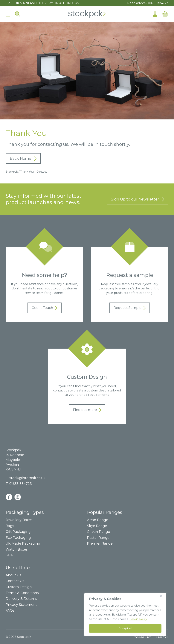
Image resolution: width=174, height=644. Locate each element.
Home (87, 14)
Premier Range (100, 544)
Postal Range (98, 538)
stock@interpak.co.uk (27, 478)
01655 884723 (158, 3)
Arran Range (98, 520)
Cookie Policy (138, 619)
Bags (10, 526)
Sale (9, 555)
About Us (13, 575)
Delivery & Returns (21, 599)
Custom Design (19, 587)
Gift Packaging (18, 532)
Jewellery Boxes (19, 520)
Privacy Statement (21, 605)
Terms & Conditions (22, 593)
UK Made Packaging (23, 544)
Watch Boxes (17, 550)
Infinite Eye (160, 637)
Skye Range (97, 526)
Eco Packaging (18, 538)
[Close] (163, 596)
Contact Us (15, 581)
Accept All (125, 628)
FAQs (10, 611)
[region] (125, 615)
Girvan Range (99, 532)
